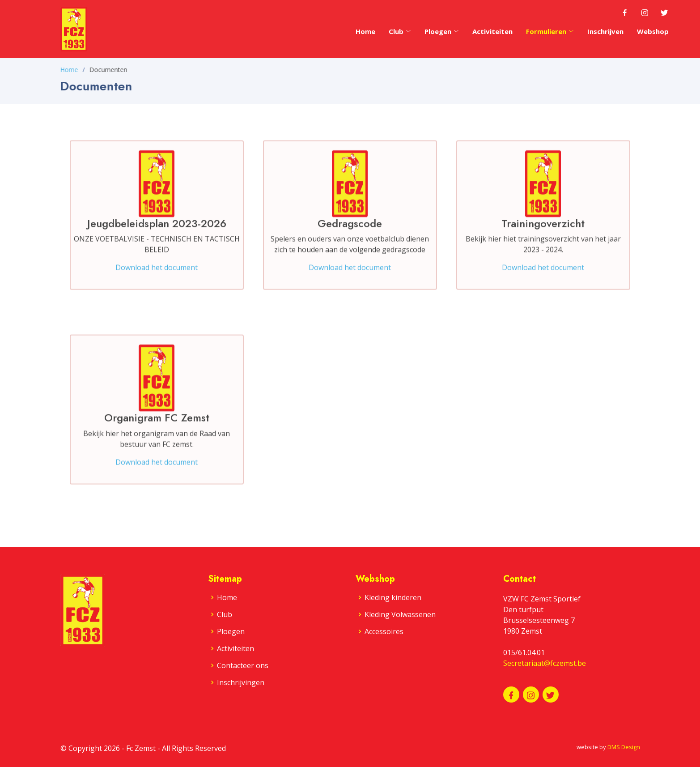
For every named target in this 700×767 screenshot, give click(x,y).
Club (400, 31)
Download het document (157, 275)
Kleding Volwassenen (400, 614)
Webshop (653, 31)
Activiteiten (492, 31)
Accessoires (384, 631)
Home (365, 31)
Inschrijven (605, 31)
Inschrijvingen (241, 682)
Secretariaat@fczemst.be (545, 663)
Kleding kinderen (393, 597)
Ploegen (231, 631)
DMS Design (624, 747)
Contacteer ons (243, 665)
